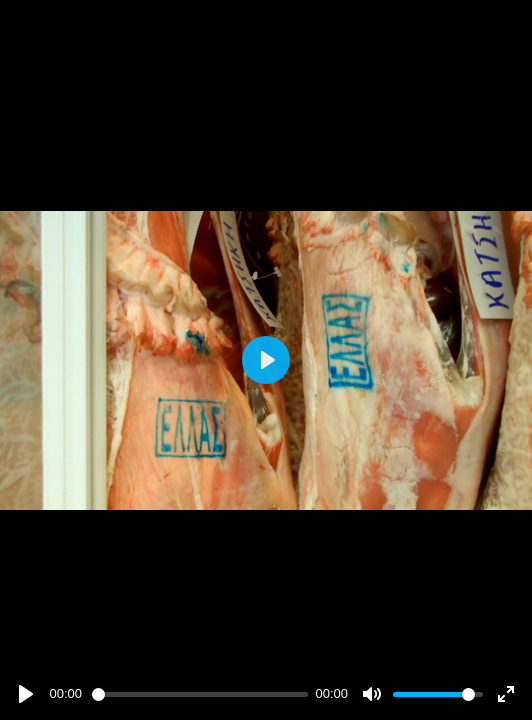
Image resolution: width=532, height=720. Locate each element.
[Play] (26, 694)
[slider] (200, 694)
